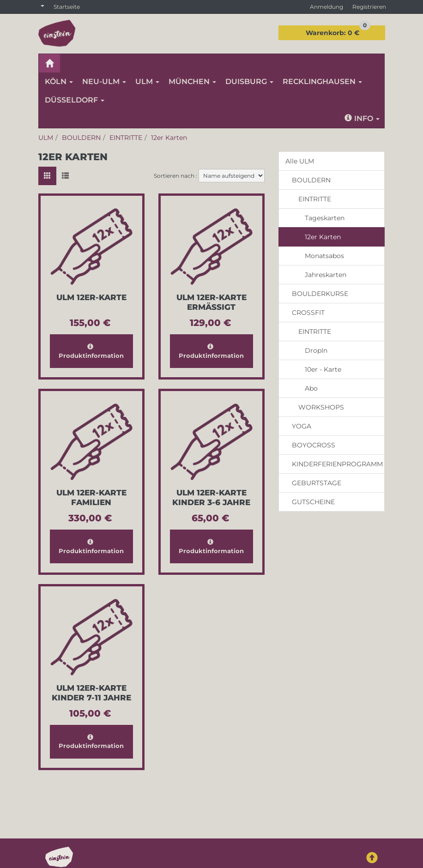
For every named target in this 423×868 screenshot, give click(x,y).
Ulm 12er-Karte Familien (91, 497)
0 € (338, 31)
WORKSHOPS (321, 407)
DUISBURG (249, 81)
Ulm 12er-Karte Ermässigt (211, 302)
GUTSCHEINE (313, 502)
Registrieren (369, 7)
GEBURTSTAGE (317, 483)
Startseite (67, 7)
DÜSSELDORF (75, 100)
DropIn (316, 350)
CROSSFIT (308, 313)
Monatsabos (324, 256)
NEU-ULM (104, 81)
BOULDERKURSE (320, 294)
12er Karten (323, 237)
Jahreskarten (326, 275)
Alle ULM (300, 161)
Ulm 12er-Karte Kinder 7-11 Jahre (91, 693)
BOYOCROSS (314, 445)
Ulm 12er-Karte (91, 297)
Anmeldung (326, 7)
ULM (147, 81)
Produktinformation (91, 351)
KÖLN (59, 81)
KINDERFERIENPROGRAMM (337, 464)
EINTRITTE (315, 199)
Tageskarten (325, 218)
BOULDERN (311, 180)
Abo (311, 388)
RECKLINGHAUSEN (322, 81)
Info (362, 118)
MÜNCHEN (192, 81)
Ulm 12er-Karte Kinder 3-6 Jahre (211, 497)
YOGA (302, 426)
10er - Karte (323, 369)
